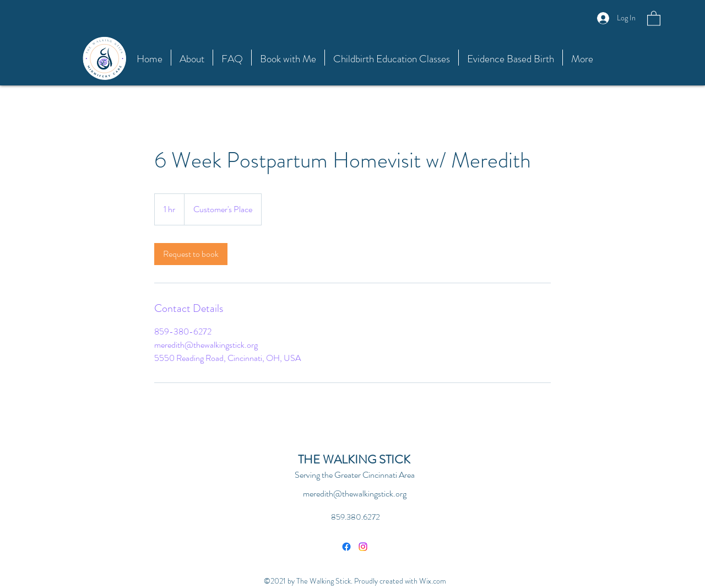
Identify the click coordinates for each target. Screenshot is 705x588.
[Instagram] (363, 547)
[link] (191, 254)
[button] (654, 18)
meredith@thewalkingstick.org (355, 493)
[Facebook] (346, 547)
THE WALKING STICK (354, 459)
